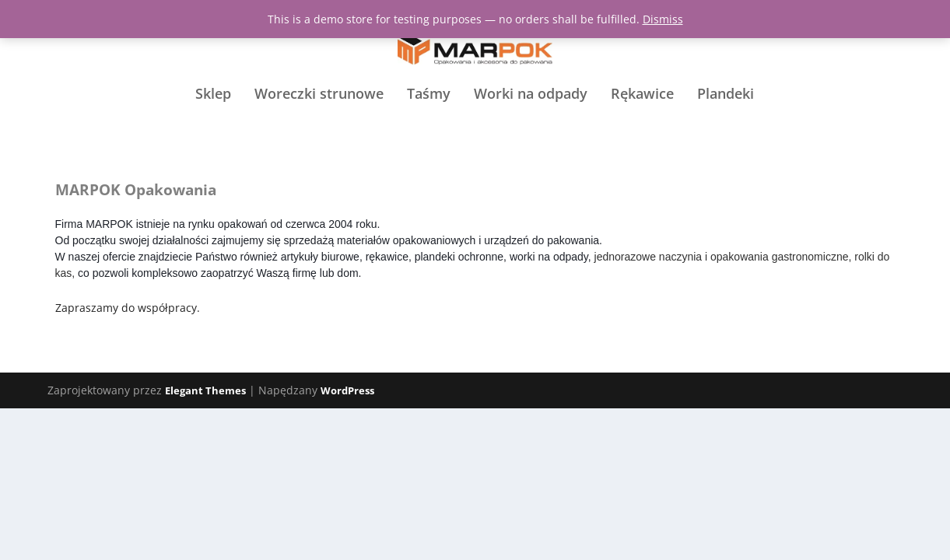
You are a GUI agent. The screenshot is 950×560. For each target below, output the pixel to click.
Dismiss (663, 19)
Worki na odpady (531, 125)
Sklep (213, 125)
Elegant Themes (205, 392)
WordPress (347, 392)
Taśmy (429, 125)
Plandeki (726, 125)
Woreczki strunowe (319, 125)
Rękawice (642, 125)
